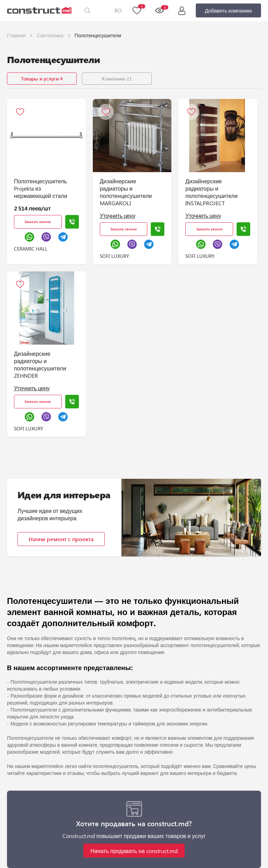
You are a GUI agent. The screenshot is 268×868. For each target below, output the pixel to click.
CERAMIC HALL (31, 249)
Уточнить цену (118, 216)
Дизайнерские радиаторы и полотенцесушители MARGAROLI (126, 192)
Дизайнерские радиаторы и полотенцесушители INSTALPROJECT (211, 192)
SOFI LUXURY (114, 256)
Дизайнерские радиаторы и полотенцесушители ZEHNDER (40, 364)
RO (118, 10)
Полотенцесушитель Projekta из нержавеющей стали (41, 188)
